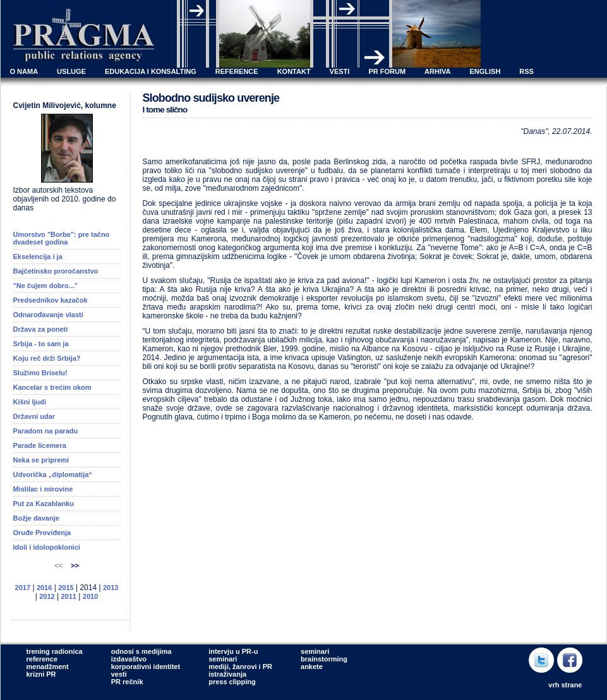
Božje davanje (36, 518)
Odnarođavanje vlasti (48, 315)
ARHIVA (437, 71)
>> (75, 565)
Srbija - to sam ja (41, 344)
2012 (47, 596)
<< (59, 565)
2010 (90, 596)
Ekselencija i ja (38, 256)
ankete (312, 667)
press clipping (232, 682)
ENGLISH (485, 71)
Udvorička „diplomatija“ (53, 474)
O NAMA (24, 71)
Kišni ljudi (30, 402)
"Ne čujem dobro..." (46, 286)
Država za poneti (41, 329)
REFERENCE (237, 71)
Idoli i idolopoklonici (47, 547)
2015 (66, 588)
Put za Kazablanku (44, 504)
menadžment (48, 667)
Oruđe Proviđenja (42, 533)
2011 (68, 596)
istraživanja (227, 674)
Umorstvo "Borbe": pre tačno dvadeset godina (62, 238)
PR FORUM (387, 71)
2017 (23, 588)
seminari (223, 659)
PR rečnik (127, 682)
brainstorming (324, 659)
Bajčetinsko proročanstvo (56, 271)
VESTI (340, 71)
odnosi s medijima (141, 651)
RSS (526, 71)
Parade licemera (40, 445)
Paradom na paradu (46, 431)
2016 (44, 588)
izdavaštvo (129, 659)
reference (42, 659)
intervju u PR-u (233, 651)
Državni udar (34, 416)
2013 (111, 588)
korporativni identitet (146, 667)
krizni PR (41, 674)
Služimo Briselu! (40, 373)
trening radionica (55, 651)
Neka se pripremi (41, 460)
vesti (119, 674)
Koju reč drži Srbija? (47, 358)
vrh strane (565, 685)
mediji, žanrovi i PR (240, 667)
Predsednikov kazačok (51, 300)
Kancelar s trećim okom (52, 387)
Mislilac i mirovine (43, 489)
